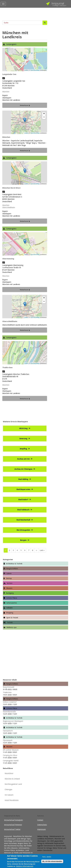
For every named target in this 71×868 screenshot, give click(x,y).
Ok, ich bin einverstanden (52, 861)
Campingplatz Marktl (11, 761)
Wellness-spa (12, 627)
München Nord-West (11, 188)
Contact (40, 820)
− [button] (44, 117)
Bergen (23, 540)
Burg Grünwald (9, 687)
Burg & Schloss (12, 568)
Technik (10, 622)
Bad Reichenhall (23, 520)
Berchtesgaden (23, 530)
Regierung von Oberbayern (13, 721)
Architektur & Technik (14, 564)
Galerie (9, 573)
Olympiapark (8, 740)
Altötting (23, 428)
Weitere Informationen (25, 866)
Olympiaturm (8, 731)
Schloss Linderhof (10, 702)
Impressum (42, 829)
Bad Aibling (23, 479)
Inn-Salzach (9, 795)
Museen (9, 588)
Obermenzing (8, 259)
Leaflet (26, 70)
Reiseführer (9, 773)
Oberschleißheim (9, 207)
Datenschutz (42, 825)
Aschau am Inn (23, 459)
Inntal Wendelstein (12, 800)
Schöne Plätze (12, 598)
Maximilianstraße (9, 712)
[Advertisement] (25, 14)
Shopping (10, 613)
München (6, 92)
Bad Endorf (23, 499)
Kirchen (10, 583)
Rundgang (10, 593)
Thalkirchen (7, 367)
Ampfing (23, 449)
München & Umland (12, 779)
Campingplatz (11, 44)
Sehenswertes (12, 603)
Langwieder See (9, 74)
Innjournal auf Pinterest (14, 825)
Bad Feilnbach (23, 510)
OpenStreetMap (35, 70)
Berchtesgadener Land (13, 784)
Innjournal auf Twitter (13, 829)
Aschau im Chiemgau (23, 469)
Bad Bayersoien (23, 489)
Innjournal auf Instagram (14, 820)
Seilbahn (9, 608)
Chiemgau (8, 789)
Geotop (9, 578)
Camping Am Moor (10, 755)
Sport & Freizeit (12, 618)
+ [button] (44, 114)
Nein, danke (47, 857)
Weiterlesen (24, 105)
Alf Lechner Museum (11, 750)
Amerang (23, 438)
